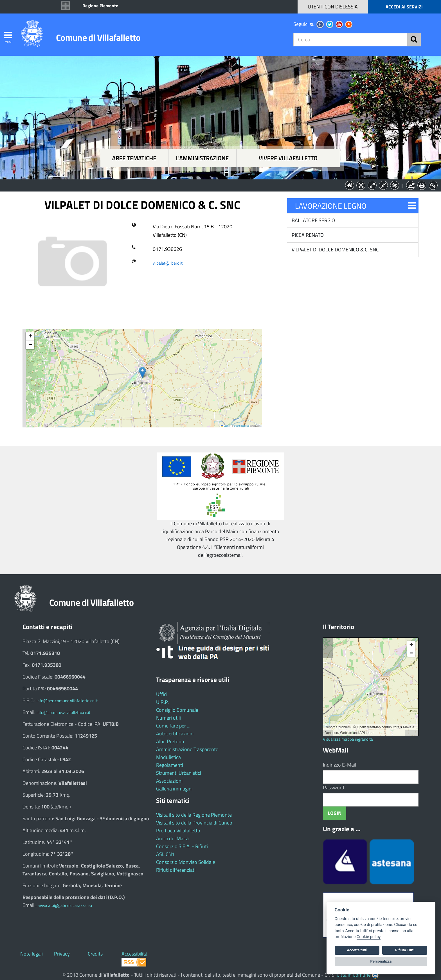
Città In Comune (354, 975)
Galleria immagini (174, 789)
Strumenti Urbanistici (179, 773)
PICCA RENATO (307, 235)
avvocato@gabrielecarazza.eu (65, 905)
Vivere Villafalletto (288, 158)
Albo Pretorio (170, 741)
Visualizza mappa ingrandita (348, 739)
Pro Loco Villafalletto (178, 831)
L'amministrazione (202, 158)
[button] (142, 372)
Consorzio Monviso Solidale (186, 862)
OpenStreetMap (241, 426)
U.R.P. (162, 702)
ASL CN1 (165, 854)
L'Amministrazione (216, 185)
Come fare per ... (173, 726)
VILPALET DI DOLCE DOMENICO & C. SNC (335, 250)
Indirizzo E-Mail (339, 765)
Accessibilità (134, 954)
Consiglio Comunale (177, 710)
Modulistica (168, 757)
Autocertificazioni (175, 734)
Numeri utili (168, 718)
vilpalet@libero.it (168, 263)
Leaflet (226, 426)
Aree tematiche (134, 158)
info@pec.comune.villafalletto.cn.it (67, 701)
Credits (95, 954)
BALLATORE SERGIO (313, 220)
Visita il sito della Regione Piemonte (194, 815)
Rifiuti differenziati (176, 870)
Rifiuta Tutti (405, 950)
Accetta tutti (357, 950)
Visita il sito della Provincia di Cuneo (194, 823)
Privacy (62, 954)
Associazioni (169, 781)
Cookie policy (369, 937)
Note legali (31, 954)
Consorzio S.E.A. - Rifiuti (182, 846)
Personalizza (381, 961)
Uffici (162, 694)
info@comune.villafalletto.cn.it (63, 712)
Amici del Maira (172, 838)
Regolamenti (170, 765)
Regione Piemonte (100, 6)
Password (334, 788)
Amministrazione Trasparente (187, 749)
